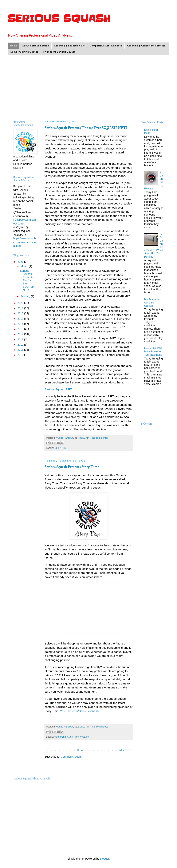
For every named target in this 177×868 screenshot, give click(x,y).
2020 (21, 303)
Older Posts (125, 750)
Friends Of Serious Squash (59, 52)
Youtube (84, 737)
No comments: (100, 438)
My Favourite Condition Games (152, 303)
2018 (21, 313)
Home (14, 46)
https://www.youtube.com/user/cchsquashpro (25, 242)
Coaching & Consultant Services (146, 46)
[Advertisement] (88, 87)
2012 (21, 345)
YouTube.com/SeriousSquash (79, 711)
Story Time (73, 737)
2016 (21, 324)
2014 (21, 334)
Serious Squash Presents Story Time (72, 467)
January (26, 296)
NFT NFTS (60, 448)
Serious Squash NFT (58, 389)
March (25, 266)
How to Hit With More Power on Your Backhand (153, 352)
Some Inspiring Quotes (24, 52)
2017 (21, 319)
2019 (21, 308)
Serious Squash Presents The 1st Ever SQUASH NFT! (86, 128)
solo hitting (60, 737)
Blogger (104, 859)
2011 (21, 350)
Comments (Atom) (72, 757)
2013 (21, 339)
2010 (21, 355)
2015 (21, 329)
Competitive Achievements (106, 46)
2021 (21, 262)
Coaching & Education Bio (69, 46)
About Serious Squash (35, 46)
